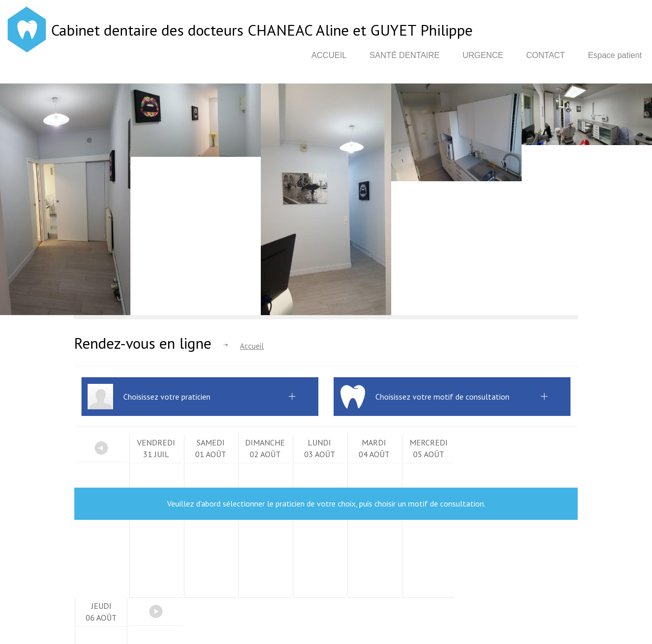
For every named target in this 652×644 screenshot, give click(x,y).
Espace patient (615, 55)
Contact (546, 55)
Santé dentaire (404, 55)
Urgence (483, 55)
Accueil (329, 55)
